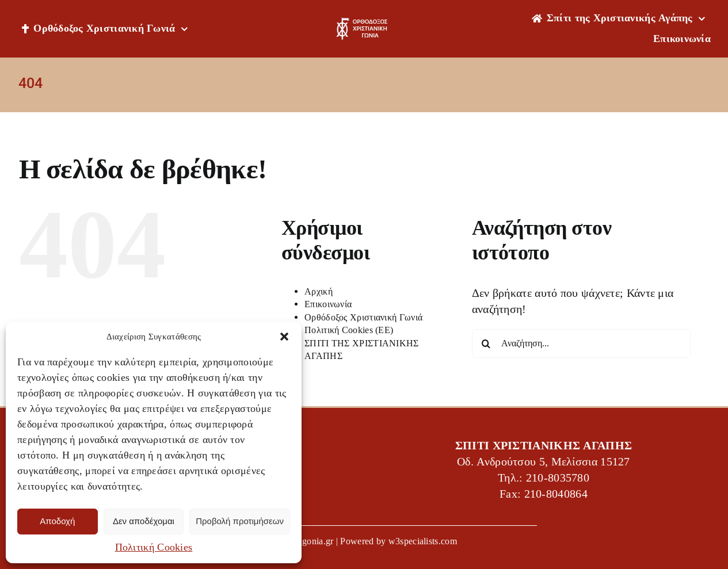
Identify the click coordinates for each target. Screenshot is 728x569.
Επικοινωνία (328, 304)
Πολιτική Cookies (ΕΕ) (349, 330)
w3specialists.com (423, 541)
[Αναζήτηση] (486, 343)
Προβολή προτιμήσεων (240, 521)
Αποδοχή (57, 521)
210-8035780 (558, 478)
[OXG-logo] (364, 23)
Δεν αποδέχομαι (144, 521)
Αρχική (319, 291)
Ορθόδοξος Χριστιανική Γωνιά (363, 317)
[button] (284, 337)
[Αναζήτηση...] (581, 343)
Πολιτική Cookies (154, 547)
